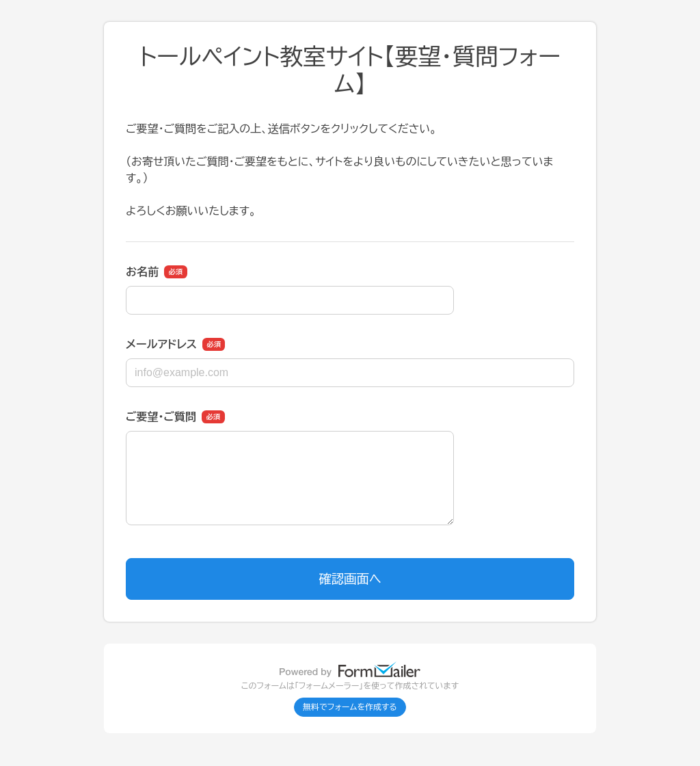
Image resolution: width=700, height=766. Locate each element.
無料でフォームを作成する (350, 707)
